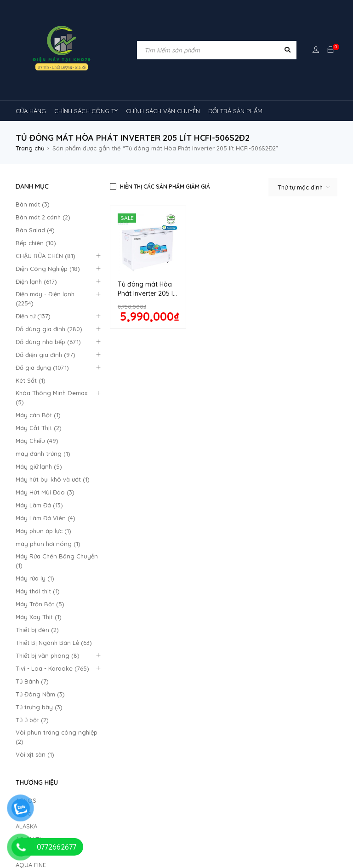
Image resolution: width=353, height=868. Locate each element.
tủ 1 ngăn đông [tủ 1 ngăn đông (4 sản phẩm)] (108, 795)
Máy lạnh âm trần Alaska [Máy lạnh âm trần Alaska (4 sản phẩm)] (126, 725)
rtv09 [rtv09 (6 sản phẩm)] (260, 778)
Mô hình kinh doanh (126, 552)
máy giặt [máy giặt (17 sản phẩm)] (168, 690)
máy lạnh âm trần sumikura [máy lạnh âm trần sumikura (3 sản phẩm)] (161, 760)
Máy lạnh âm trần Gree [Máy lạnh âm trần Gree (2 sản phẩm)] (288, 690)
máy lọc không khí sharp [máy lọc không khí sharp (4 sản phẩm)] (57, 778)
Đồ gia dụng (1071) (42, 368)
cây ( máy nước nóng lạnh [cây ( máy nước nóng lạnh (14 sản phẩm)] (162, 673)
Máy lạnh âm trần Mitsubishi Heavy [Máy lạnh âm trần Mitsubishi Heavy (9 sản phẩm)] (159, 743)
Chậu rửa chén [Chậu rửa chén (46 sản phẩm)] (85, 673)
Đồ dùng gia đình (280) (49, 329)
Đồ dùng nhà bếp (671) (48, 342)
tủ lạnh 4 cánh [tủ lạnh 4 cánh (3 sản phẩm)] (269, 795)
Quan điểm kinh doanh (214, 518)
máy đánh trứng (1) (43, 454)
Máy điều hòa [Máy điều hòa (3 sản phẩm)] (130, 778)
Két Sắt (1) (31, 380)
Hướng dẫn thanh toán (214, 531)
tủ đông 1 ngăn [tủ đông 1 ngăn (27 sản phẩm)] (149, 830)
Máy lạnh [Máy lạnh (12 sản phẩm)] (93, 708)
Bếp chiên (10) (36, 243)
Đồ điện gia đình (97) (46, 355)
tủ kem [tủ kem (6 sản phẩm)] (160, 795)
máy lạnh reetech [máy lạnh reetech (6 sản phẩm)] (48, 725)
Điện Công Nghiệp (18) (48, 269)
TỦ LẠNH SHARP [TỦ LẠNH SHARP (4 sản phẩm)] (45, 795)
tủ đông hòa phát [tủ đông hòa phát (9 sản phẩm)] (279, 830)
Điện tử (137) (33, 316)
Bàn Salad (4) (35, 230)
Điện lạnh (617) (36, 282)
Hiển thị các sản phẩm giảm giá (165, 187)
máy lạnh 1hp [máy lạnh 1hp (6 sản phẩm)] (143, 708)
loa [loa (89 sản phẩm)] (81, 690)
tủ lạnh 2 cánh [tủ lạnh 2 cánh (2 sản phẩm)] (210, 795)
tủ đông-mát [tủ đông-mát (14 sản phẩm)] (91, 830)
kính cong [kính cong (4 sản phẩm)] (37, 690)
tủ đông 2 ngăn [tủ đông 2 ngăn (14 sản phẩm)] (212, 830)
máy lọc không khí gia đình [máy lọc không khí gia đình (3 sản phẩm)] (257, 760)
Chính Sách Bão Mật (210, 554)
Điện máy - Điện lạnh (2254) (45, 299)
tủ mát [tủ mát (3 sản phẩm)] (319, 795)
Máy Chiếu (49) (37, 441)
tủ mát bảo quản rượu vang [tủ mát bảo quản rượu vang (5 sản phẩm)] (251, 813)
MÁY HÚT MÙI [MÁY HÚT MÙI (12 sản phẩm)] (218, 690)
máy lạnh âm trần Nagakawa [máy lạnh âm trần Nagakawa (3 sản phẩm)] (269, 743)
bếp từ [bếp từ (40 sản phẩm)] (34, 673)
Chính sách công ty (126, 529)
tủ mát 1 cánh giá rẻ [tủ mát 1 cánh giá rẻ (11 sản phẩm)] (107, 813)
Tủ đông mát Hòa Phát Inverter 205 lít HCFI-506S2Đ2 (147, 293)
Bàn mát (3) (33, 204)
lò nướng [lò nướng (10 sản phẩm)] (124, 690)
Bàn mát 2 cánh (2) (43, 217)
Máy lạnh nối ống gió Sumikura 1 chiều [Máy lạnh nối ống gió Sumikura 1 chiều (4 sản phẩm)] (235, 708)
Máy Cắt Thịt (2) (39, 428)
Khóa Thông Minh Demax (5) (51, 397)
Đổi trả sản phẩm (123, 540)
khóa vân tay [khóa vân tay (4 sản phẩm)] (278, 673)
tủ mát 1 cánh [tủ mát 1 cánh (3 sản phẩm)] (42, 813)
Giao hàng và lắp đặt (212, 544)
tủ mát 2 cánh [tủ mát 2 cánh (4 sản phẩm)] (174, 813)
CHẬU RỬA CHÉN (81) (46, 256)
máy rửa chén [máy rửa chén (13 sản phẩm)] (42, 708)
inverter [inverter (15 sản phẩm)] (230, 673)
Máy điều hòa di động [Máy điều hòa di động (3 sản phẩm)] (199, 778)
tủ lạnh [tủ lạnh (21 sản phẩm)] (302, 778)
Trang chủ (30, 148)
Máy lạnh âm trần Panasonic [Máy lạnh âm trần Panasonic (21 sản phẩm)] (63, 760)
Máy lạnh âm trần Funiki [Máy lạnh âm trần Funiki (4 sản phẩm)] (214, 725)
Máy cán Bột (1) (38, 415)
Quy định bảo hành (126, 518)
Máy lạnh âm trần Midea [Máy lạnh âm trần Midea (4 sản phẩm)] (57, 743)
